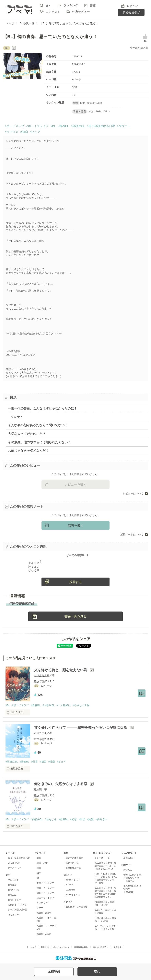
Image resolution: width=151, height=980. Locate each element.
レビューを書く (75, 484)
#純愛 (52, 762)
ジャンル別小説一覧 (18, 910)
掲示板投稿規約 (81, 947)
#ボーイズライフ (37, 126)
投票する (75, 582)
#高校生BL (78, 126)
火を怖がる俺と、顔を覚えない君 (61, 670)
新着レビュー (14, 900)
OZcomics (70, 890)
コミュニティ (14, 915)
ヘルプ (33, 947)
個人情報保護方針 (101, 947)
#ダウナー (124, 126)
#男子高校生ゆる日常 (101, 126)
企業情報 (117, 947)
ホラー (40, 908)
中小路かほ (137, 48)
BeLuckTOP (14, 863)
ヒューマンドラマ (45, 898)
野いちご (128, 870)
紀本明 (38, 789)
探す (49, 5)
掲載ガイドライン (61, 947)
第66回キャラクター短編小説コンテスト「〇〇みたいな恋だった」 (105, 866)
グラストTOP (14, 868)
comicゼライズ (73, 895)
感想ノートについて (132, 534)
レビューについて (133, 493)
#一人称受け (64, 705)
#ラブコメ (12, 132)
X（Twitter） (130, 858)
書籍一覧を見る (75, 616)
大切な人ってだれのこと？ (27, 434)
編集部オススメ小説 (18, 905)
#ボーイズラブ (15, 126)
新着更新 (12, 885)
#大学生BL (48, 705)
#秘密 (43, 762)
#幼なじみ (51, 819)
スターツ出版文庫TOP (19, 858)
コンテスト (53, 12)
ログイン (132, 6)
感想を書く (75, 525)
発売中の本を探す (74, 858)
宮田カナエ (40, 733)
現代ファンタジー (45, 893)
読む (97, 972)
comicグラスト (73, 880)
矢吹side (17, 417)
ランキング (71, 5)
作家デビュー (81, 12)
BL (38, 878)
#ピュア (35, 132)
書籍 (93, 5)
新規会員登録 (131, 12)
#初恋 (24, 132)
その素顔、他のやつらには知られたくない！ (39, 442)
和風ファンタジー (45, 883)
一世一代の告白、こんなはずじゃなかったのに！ (42, 408)
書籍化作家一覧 (73, 868)
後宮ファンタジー (45, 888)
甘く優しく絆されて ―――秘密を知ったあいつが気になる (81, 728)
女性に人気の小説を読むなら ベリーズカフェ (132, 878)
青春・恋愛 (42, 863)
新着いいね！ (14, 890)
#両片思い (101, 819)
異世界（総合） (44, 913)
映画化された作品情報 (76, 907)
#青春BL (63, 126)
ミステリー (42, 903)
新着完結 (12, 895)
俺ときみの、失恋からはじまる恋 (61, 784)
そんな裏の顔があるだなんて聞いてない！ (38, 425)
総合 (39, 858)
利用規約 (45, 947)
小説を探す (13, 880)
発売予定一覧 (72, 863)
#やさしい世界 (81, 705)
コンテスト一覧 (102, 858)
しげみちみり (42, 675)
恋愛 (39, 873)
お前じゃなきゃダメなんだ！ (28, 451)
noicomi (69, 885)
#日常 (35, 762)
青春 (39, 868)
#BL (53, 126)
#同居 (82, 819)
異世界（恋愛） (44, 934)
